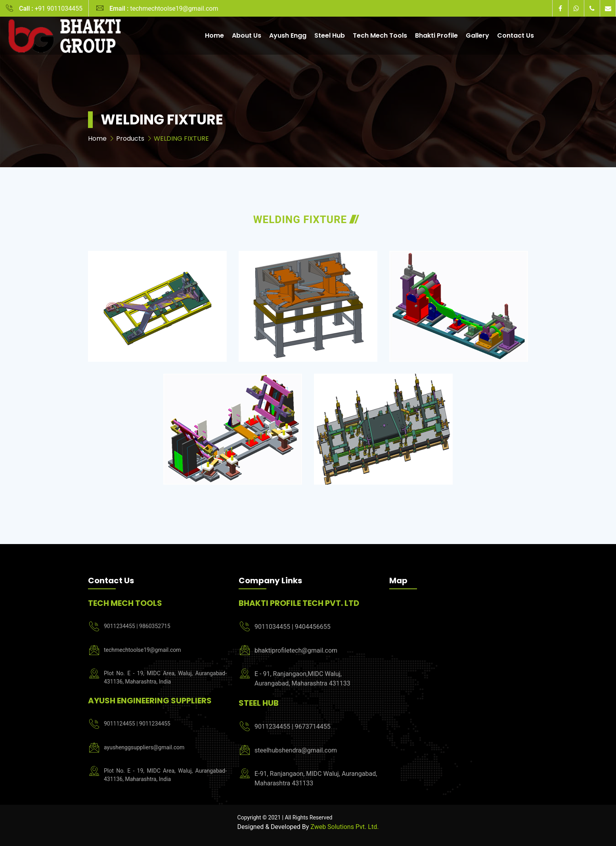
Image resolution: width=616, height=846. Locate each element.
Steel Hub (330, 35)
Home (214, 35)
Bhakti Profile (436, 35)
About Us (247, 35)
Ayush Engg (288, 35)
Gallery (477, 35)
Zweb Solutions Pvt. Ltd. (344, 827)
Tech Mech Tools (380, 35)
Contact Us (516, 35)
